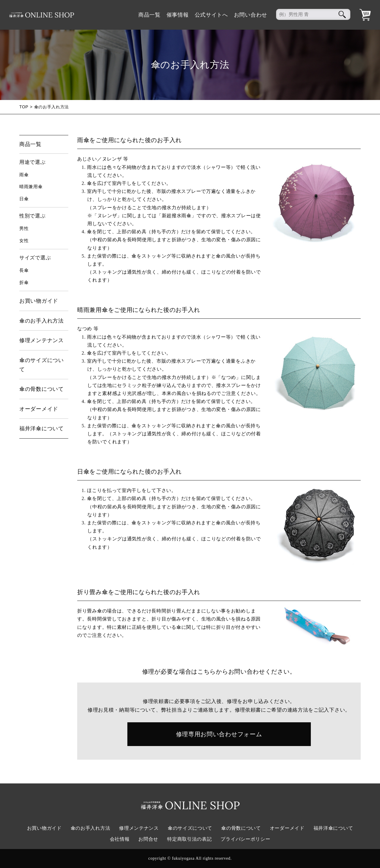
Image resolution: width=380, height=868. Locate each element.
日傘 (24, 199)
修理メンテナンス (42, 340)
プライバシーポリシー (245, 839)
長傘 (24, 270)
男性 (24, 228)
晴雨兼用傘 (31, 187)
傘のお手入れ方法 (42, 321)
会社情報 (120, 839)
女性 (24, 241)
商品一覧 (149, 15)
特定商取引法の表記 (189, 839)
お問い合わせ (251, 15)
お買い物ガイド (39, 301)
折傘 (24, 283)
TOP (24, 107)
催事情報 (178, 15)
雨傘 (24, 175)
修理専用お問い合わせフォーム (219, 734)
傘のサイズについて (42, 365)
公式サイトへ (211, 15)
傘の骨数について (42, 389)
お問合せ (148, 839)
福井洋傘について (42, 429)
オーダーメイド (39, 409)
